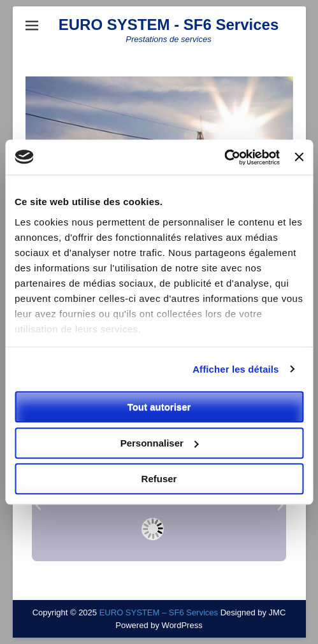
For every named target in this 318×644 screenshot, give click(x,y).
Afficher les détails (235, 369)
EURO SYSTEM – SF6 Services (159, 612)
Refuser (159, 479)
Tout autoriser (159, 407)
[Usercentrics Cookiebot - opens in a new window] (224, 157)
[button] (38, 506)
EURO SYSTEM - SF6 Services (169, 25)
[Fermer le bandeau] (299, 157)
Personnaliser (160, 443)
